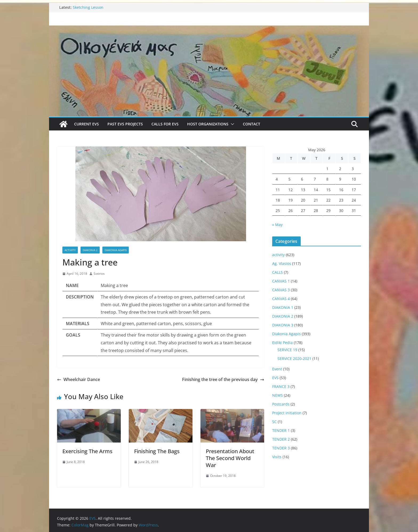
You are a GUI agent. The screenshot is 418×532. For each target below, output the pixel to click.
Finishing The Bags (157, 451)
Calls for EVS (165, 124)
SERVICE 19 (287, 350)
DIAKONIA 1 (283, 307)
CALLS (278, 272)
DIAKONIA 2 (90, 250)
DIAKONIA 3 (283, 325)
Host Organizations (208, 124)
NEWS (278, 395)
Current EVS (87, 124)
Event (277, 369)
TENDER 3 (281, 448)
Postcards (281, 404)
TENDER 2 (281, 439)
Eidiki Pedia (282, 343)
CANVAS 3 (281, 290)
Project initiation (287, 413)
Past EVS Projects (125, 124)
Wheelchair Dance (79, 379)
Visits (277, 457)
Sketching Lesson (88, 7)
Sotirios (99, 274)
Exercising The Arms (87, 451)
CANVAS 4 (281, 299)
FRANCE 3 (281, 386)
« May (277, 225)
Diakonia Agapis (116, 250)
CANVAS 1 (281, 281)
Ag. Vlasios (282, 263)
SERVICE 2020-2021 (294, 359)
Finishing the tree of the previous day (223, 379)
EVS (275, 378)
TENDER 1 (281, 430)
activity (70, 250)
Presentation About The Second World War (230, 458)
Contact (252, 124)
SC (274, 422)
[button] (231, 124)
